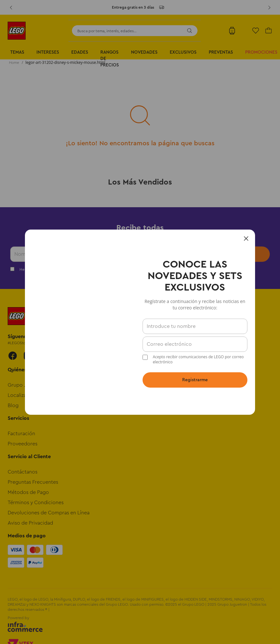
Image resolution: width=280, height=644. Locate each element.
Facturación (21, 434)
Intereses (48, 52)
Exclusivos (183, 52)
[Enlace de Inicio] (14, 63)
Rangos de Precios (110, 59)
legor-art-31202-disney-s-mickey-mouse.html (66, 62)
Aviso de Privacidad (30, 523)
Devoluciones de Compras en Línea (49, 513)
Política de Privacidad (154, 269)
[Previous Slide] (11, 7)
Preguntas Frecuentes (33, 482)
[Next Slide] (269, 7)
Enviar (241, 254)
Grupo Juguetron (28, 385)
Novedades (144, 52)
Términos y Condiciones (99, 269)
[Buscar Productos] (190, 31)
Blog (13, 405)
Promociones (261, 52)
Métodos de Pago (28, 492)
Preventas (221, 52)
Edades (80, 52)
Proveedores (23, 444)
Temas (17, 52)
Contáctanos (23, 472)
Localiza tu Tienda (28, 395)
